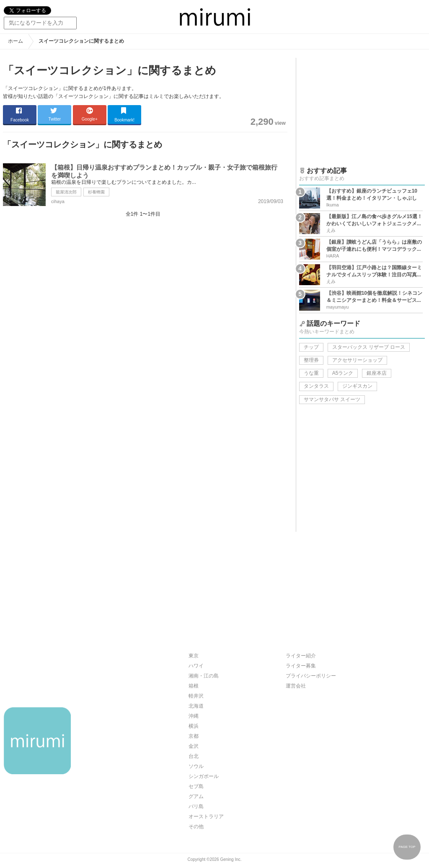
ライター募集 (301, 666)
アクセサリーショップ (357, 360)
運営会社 (296, 686)
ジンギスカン (357, 386)
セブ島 (196, 786)
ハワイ (196, 666)
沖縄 (194, 716)
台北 (194, 756)
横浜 (194, 726)
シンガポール (204, 776)
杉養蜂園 (96, 192)
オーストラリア (206, 816)
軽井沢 (196, 696)
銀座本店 (377, 373)
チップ (311, 347)
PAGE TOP (407, 847)
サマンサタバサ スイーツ (332, 399)
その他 (196, 827)
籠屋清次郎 (66, 192)
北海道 (196, 706)
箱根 (194, 686)
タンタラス (316, 386)
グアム (196, 796)
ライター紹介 (301, 656)
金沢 (194, 746)
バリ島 (196, 806)
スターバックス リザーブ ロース (369, 347)
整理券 (311, 360)
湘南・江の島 (204, 676)
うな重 (311, 373)
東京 (194, 656)
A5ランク (343, 373)
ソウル (196, 766)
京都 (194, 736)
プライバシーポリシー (311, 676)
